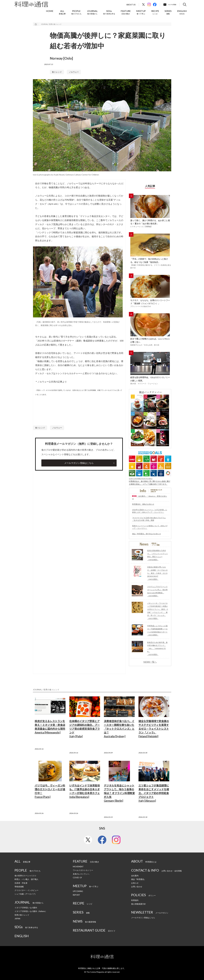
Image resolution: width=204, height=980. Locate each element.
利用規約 (135, 900)
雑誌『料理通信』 (138, 879)
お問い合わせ (137, 887)
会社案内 (135, 876)
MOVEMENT (78, 867)
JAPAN (17, 919)
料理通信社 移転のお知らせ (143, 504)
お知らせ (135, 883)
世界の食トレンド (22, 915)
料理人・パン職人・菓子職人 (26, 879)
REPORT (76, 895)
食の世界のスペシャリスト (26, 876)
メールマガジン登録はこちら (79, 463)
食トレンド (57, 72)
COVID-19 (77, 878)
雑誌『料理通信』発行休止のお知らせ (147, 534)
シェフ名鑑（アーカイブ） (26, 894)
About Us (131, 5)
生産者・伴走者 (21, 883)
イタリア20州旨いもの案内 (26, 908)
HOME (50, 11)
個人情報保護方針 (138, 904)
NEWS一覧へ (150, 662)
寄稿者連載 (19, 887)
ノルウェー (74, 72)
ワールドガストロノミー (83, 870)
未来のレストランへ (81, 874)
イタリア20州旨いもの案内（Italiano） (31, 911)
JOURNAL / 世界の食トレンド (51, 24)
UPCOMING (78, 891)
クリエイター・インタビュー (26, 890)
